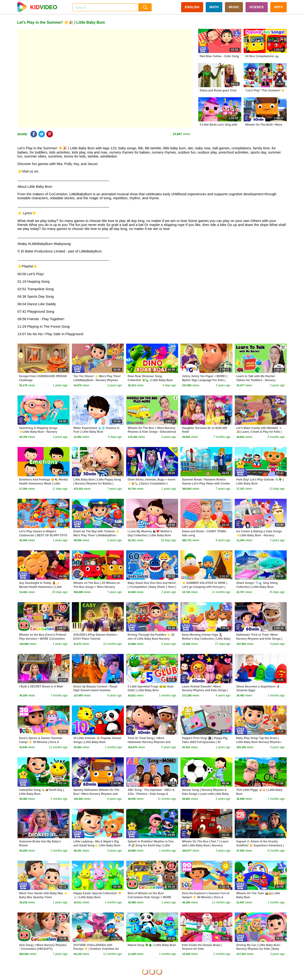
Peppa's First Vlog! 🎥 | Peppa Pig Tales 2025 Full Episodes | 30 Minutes (205, 742)
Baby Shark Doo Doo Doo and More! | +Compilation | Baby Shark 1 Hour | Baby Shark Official (152, 587)
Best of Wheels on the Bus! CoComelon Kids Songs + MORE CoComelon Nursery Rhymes (150, 897)
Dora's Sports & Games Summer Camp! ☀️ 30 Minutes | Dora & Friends (41, 742)
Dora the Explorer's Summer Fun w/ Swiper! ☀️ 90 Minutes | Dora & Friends (206, 897)
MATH (214, 7)
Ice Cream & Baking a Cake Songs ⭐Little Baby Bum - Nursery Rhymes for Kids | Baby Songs (259, 535)
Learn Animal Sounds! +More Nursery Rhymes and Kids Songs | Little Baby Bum (205, 691)
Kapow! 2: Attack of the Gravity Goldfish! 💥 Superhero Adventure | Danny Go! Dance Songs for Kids (260, 845)
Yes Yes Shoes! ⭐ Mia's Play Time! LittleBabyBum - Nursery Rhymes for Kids (97, 380)
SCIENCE (256, 7)
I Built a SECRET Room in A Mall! (41, 687)
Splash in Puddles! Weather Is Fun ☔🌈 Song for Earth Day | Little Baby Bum (151, 845)
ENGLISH (192, 7)
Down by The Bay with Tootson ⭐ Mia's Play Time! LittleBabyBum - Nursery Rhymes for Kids (96, 535)
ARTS (278, 7)
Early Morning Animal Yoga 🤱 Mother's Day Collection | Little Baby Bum (206, 639)
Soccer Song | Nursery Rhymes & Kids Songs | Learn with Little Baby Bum (206, 794)
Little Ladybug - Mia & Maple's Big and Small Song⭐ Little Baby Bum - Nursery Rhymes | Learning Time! (98, 845)
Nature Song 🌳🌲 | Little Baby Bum (152, 945)
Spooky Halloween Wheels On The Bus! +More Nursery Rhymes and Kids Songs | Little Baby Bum (96, 794)
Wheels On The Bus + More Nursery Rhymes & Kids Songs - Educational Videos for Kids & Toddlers (152, 432)
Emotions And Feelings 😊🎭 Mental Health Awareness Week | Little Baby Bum (44, 484)
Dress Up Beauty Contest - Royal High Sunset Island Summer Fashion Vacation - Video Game (95, 691)
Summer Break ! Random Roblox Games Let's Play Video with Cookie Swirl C (206, 484)
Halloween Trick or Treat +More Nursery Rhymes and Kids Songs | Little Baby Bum (259, 639)
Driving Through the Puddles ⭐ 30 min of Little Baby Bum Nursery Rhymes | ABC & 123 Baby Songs (151, 639)
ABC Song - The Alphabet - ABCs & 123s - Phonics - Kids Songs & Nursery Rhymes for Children (151, 794)
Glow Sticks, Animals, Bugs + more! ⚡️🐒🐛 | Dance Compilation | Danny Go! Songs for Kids (152, 484)
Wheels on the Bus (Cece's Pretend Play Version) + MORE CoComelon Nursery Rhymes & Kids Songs (43, 639)
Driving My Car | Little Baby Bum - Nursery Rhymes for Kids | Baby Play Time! (259, 949)
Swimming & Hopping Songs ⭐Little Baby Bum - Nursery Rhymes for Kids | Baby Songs (40, 432)
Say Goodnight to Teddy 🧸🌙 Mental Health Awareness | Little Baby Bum (41, 587)
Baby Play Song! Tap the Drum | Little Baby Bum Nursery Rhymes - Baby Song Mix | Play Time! (259, 742)
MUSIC (234, 7)
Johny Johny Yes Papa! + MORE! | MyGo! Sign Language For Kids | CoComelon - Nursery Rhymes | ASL (206, 380)
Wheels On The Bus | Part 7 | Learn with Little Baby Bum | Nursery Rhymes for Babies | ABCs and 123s (206, 845)
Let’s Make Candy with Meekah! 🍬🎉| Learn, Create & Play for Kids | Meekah (260, 432)
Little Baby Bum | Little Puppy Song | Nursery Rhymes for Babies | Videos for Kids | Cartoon (97, 484)
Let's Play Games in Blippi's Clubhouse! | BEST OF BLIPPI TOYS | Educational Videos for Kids (43, 535)
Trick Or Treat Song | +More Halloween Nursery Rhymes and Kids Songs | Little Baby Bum (149, 742)
